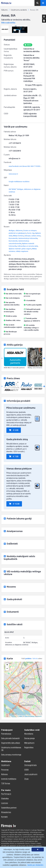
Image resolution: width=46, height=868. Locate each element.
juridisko (28, 659)
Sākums (4, 10)
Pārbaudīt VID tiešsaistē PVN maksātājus (29, 79)
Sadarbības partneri (9, 808)
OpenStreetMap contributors (33, 716)
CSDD (26, 770)
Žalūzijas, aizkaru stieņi (33, 236)
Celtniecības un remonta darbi (28, 246)
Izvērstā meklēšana (9, 779)
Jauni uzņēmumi (31, 774)
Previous (2, 358)
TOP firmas (6, 783)
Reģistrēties (29, 747)
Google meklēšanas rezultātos (19, 182)
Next (44, 358)
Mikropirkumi (29, 743)
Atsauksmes (6, 812)
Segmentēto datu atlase (11, 743)
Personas (5, 770)
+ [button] (7, 665)
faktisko (35, 659)
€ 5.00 (14, 430)
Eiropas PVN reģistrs (34, 85)
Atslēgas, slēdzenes (16, 231)
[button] (5, 29)
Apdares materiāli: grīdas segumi (20, 249)
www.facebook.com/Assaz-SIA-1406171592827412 (26, 166)
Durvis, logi (31, 233)
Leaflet (20, 716)
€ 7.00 (14, 457)
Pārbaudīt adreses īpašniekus (31, 102)
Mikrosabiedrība (8, 23)
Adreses (4, 774)
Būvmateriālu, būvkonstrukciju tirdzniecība (23, 238)
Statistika (5, 799)
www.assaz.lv (13, 174)
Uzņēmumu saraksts (19, 10)
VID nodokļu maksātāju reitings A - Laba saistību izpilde (32, 328)
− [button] (7, 669)
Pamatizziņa (6, 734)
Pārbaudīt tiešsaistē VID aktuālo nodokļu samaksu (32, 312)
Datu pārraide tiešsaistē (10, 738)
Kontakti (4, 817)
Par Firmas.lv (6, 794)
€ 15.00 (14, 504)
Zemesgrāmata (30, 765)
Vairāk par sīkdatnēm (35, 865)
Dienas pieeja (29, 738)
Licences (5, 803)
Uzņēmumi (5, 765)
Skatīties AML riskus (13, 320)
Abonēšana (29, 734)
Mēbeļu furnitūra (18, 236)
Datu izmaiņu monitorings (11, 755)
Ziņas (26, 779)
